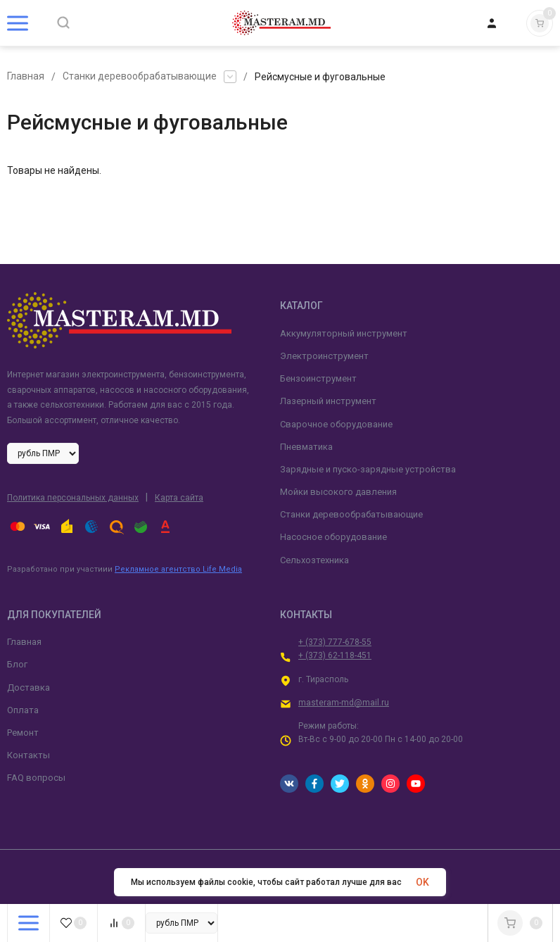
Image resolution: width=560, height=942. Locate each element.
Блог (17, 664)
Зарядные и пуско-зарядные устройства (368, 469)
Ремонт (23, 733)
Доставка (28, 687)
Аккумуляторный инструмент (344, 333)
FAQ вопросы (36, 778)
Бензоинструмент (318, 378)
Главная (26, 77)
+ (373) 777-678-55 (335, 642)
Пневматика (306, 447)
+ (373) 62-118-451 (335, 655)
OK (422, 882)
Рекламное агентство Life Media (178, 569)
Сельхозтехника (314, 560)
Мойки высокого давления (338, 492)
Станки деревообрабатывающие (140, 77)
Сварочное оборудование (336, 424)
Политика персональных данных (73, 498)
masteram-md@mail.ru (344, 703)
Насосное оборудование (333, 537)
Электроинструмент (324, 356)
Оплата (23, 710)
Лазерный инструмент (328, 401)
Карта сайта (179, 498)
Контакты (28, 755)
